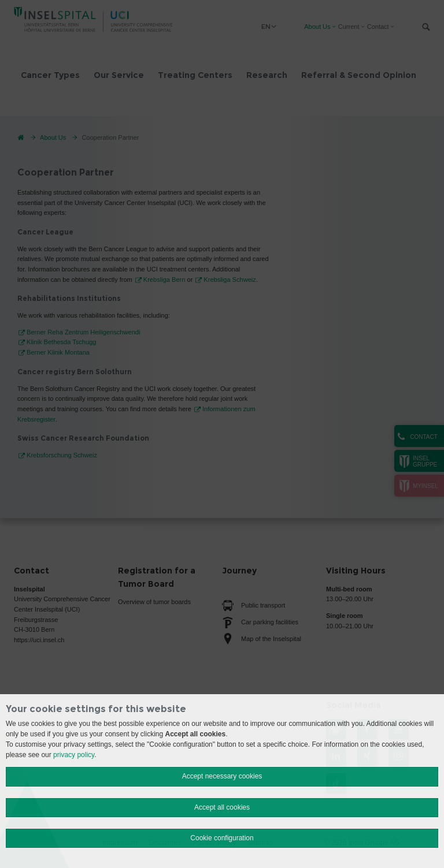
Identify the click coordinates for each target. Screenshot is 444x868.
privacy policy (74, 755)
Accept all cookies (222, 807)
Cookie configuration (222, 838)
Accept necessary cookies (222, 776)
